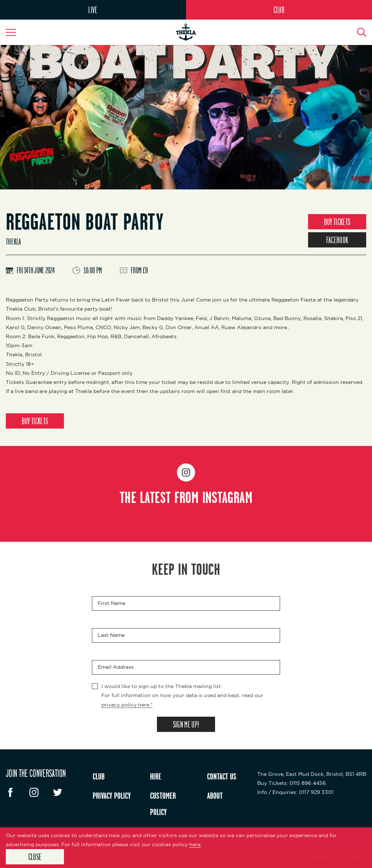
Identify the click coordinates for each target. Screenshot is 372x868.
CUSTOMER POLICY (163, 804)
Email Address (116, 667)
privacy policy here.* (127, 705)
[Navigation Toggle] (15, 32)
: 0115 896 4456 (292, 783)
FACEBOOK (337, 240)
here (195, 844)
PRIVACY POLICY (112, 795)
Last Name (111, 635)
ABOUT (215, 795)
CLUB (279, 10)
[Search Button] (357, 32)
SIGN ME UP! (186, 724)
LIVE (93, 10)
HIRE (156, 776)
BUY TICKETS (337, 222)
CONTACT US (222, 776)
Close (35, 857)
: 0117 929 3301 (295, 792)
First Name (112, 603)
